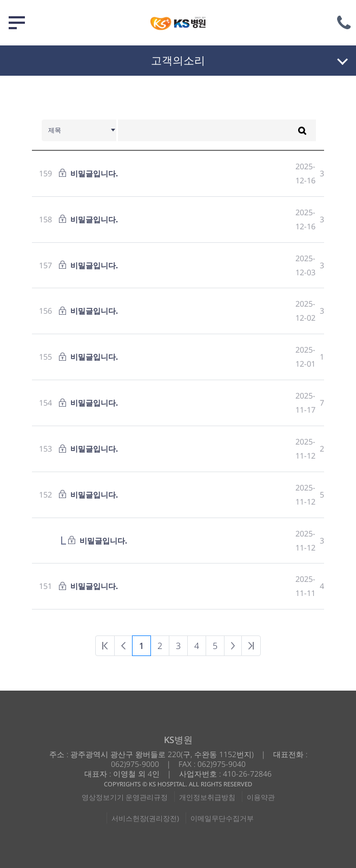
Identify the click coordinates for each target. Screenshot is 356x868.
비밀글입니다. (94, 173)
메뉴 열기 (17, 23)
